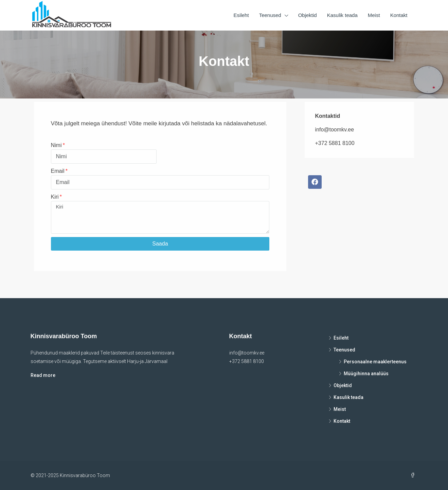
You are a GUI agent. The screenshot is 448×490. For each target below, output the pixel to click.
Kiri (55, 197)
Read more (43, 375)
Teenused (270, 15)
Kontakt (399, 15)
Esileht (241, 15)
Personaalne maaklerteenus (375, 362)
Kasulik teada (342, 15)
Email (58, 171)
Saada (160, 244)
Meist (374, 15)
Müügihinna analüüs (366, 374)
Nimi (56, 145)
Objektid (308, 15)
